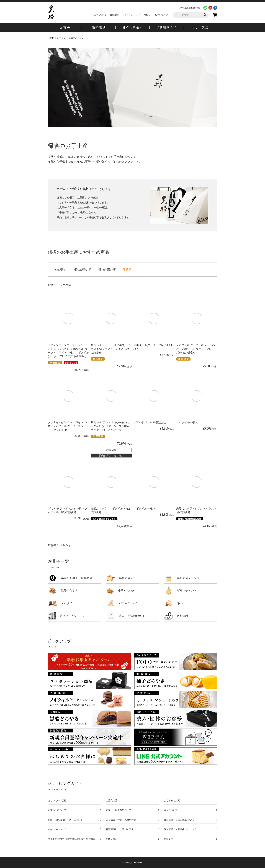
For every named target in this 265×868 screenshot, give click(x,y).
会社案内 (168, 839)
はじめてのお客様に (58, 801)
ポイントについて (57, 829)
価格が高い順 (107, 270)
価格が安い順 (83, 270)
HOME (51, 38)
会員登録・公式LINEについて (179, 820)
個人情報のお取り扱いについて (180, 829)
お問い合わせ (161, 15)
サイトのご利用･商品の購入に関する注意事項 (72, 839)
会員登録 (114, 15)
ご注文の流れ (113, 801)
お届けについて (99, 15)
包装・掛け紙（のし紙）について (65, 820)
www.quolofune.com (189, 8)
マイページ (127, 15)
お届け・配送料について (119, 810)
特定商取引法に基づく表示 (120, 829)
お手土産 (61, 38)
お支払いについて (57, 810)
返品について (171, 810)
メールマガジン (144, 15)
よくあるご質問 (172, 801)
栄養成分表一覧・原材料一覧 (121, 820)
